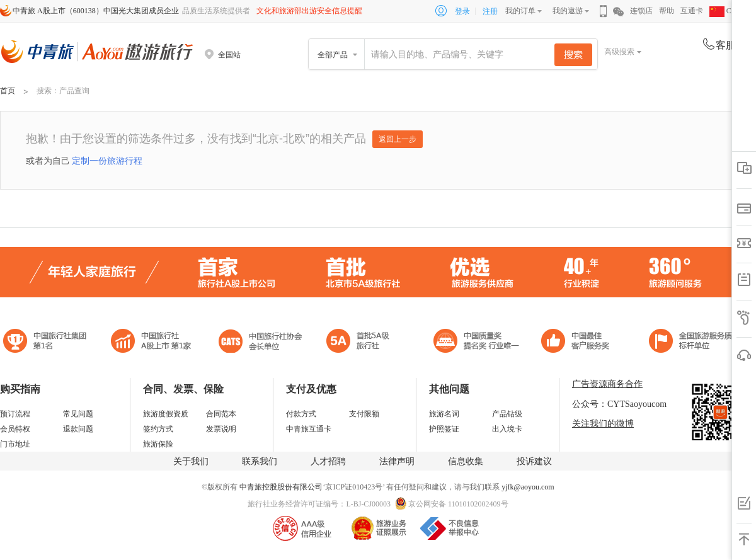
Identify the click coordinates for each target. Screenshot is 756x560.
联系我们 (260, 461)
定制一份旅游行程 (107, 161)
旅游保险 (158, 444)
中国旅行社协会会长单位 (260, 342)
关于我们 (191, 461)
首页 (8, 91)
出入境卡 (507, 429)
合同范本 (221, 414)
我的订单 (520, 11)
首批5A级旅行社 (151, 342)
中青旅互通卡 (309, 429)
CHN (726, 11)
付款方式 (301, 414)
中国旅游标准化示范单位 (579, 342)
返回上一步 (398, 139)
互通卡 (692, 11)
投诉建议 (534, 461)
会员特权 (15, 429)
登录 (462, 11)
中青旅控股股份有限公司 (281, 487)
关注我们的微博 (603, 424)
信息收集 (466, 461)
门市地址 (15, 444)
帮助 (667, 11)
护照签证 (444, 429)
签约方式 (158, 429)
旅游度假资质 (166, 414)
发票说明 (221, 429)
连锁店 (641, 11)
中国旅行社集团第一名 (47, 342)
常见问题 (78, 414)
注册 (490, 11)
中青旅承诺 (695, 342)
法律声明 (397, 461)
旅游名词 (444, 414)
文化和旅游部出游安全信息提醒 (309, 11)
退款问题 (78, 429)
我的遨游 (568, 11)
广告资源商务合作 (607, 384)
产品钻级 (507, 414)
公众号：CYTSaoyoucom (619, 404)
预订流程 (15, 414)
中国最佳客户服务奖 (477, 342)
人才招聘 (328, 461)
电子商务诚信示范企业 (363, 342)
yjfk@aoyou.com (528, 487)
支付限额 (364, 414)
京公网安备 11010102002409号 (458, 504)
